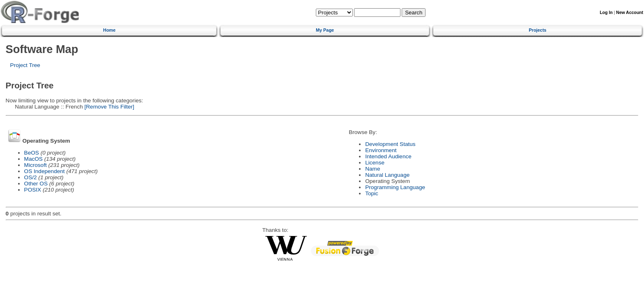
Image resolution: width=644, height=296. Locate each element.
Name (373, 169)
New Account (630, 13)
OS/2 (31, 177)
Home (109, 30)
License (375, 163)
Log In (606, 13)
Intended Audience (388, 156)
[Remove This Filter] (109, 107)
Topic (372, 193)
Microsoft (36, 165)
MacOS (33, 159)
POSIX (33, 190)
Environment (381, 150)
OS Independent (45, 171)
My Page (325, 30)
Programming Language (395, 187)
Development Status (390, 144)
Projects (537, 30)
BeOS (32, 153)
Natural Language (387, 175)
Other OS (36, 184)
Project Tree (25, 65)
